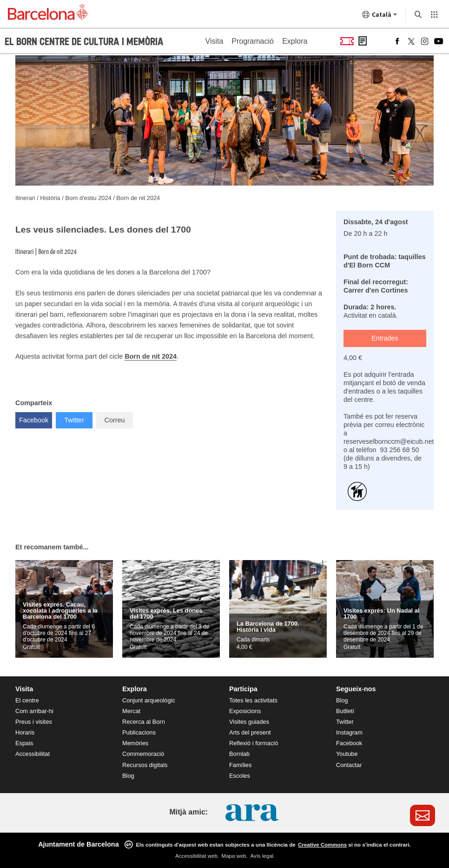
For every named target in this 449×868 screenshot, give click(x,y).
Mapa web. (235, 856)
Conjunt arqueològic (149, 700)
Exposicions (245, 711)
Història (51, 198)
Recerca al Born (144, 722)
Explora (295, 41)
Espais (24, 743)
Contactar (349, 765)
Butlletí (345, 711)
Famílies (240, 765)
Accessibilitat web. (197, 856)
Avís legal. (262, 856)
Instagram (349, 732)
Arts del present (250, 732)
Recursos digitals (145, 765)
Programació (253, 41)
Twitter (78, 418)
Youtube (347, 754)
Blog (128, 776)
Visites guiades (249, 722)
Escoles (240, 776)
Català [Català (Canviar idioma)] (380, 16)
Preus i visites (34, 722)
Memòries (135, 743)
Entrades (385, 338)
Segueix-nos (356, 689)
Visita (215, 41)
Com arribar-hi (34, 711)
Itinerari (26, 198)
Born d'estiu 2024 (89, 198)
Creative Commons (322, 845)
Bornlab (239, 754)
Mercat (131, 711)
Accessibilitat (33, 754)
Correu (115, 420)
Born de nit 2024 (138, 198)
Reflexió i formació (254, 743)
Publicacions (139, 732)
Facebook (36, 418)
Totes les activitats (253, 700)
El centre (27, 700)
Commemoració (143, 754)
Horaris (25, 732)
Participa (243, 689)
